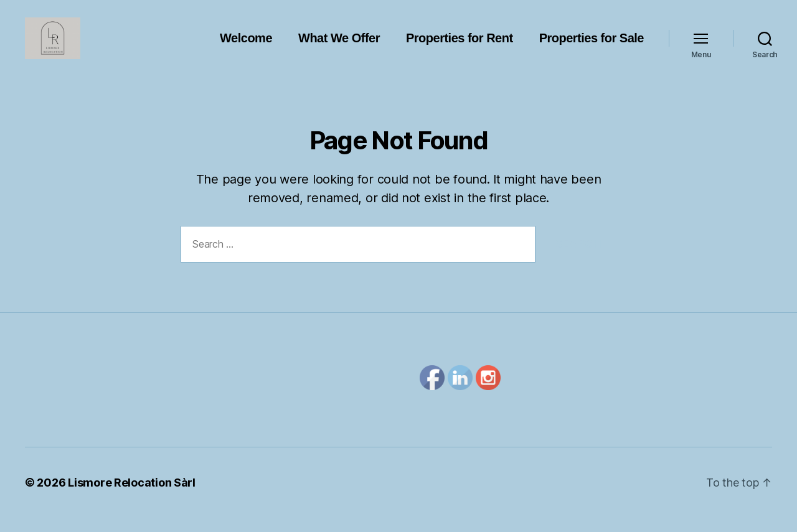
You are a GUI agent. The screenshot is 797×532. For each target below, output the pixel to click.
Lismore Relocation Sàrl (132, 497)
